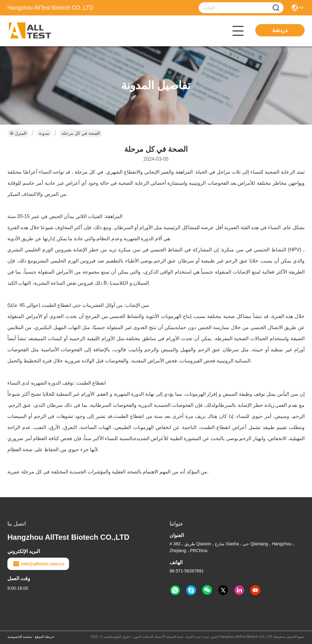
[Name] (276, 8)
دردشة (280, 30)
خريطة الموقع (45, 637)
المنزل (18, 133)
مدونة (44, 133)
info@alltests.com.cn (38, 564)
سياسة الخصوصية (20, 637)
